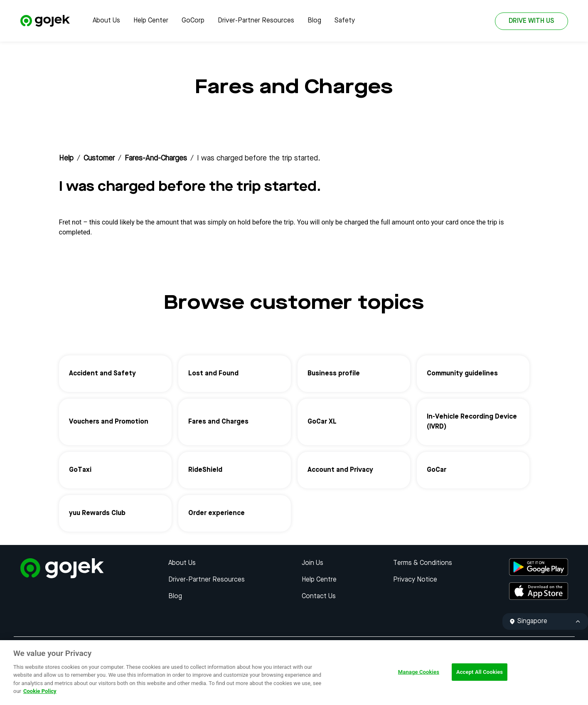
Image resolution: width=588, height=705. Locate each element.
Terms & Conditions (423, 563)
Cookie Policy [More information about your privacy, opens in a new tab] (40, 691)
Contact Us (319, 597)
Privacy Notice (415, 580)
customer (99, 158)
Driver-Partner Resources (256, 21)
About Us (106, 21)
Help (66, 158)
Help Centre (319, 580)
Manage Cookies (419, 672)
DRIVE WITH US (531, 21)
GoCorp (193, 21)
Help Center (151, 21)
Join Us (312, 563)
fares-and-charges (156, 158)
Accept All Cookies (480, 672)
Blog (314, 21)
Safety (345, 21)
